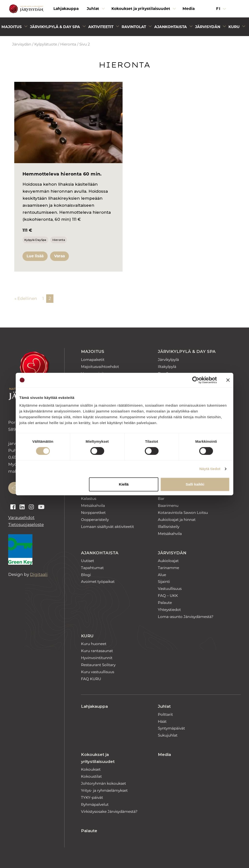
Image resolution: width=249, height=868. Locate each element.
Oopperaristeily (95, 520)
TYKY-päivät (92, 797)
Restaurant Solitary (98, 665)
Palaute (165, 603)
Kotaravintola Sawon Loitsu (183, 513)
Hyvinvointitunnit (97, 658)
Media (189, 9)
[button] (238, 9)
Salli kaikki (195, 484)
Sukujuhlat (168, 735)
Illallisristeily (169, 527)
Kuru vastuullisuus (98, 672)
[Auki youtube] (41, 507)
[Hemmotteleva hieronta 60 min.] (68, 122)
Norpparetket (93, 513)
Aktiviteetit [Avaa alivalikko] (101, 27)
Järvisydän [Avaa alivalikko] (208, 27)
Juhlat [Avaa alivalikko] (93, 9)
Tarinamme (168, 568)
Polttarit (165, 714)
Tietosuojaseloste (26, 525)
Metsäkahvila (93, 506)
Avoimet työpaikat (98, 582)
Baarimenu (168, 506)
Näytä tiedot (210, 469)
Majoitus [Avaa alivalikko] (12, 27)
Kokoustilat (91, 776)
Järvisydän (22, 44)
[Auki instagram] (31, 507)
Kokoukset (91, 769)
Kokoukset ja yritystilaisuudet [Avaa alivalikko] (141, 9)
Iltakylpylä (167, 367)
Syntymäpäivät (171, 728)
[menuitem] (66, 9)
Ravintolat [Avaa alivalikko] (134, 27)
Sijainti (164, 582)
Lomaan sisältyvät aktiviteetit (107, 527)
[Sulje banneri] (228, 380)
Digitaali (39, 574)
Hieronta (68, 44)
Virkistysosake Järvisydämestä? (109, 811)
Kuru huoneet (94, 644)
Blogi (86, 575)
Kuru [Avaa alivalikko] (234, 27)
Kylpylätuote (46, 44)
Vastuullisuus (170, 589)
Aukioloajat (168, 561)
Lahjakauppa (66, 9)
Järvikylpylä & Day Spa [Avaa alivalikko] (55, 27)
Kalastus (89, 499)
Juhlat (164, 706)
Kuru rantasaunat (97, 651)
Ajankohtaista (100, 553)
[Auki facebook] (13, 507)
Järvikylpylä (168, 360)
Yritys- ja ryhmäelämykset (104, 790)
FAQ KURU (91, 679)
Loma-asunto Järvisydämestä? (186, 617)
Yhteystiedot (169, 610)
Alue (162, 575)
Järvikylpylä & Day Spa (187, 351)
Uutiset (88, 561)
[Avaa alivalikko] (103, 10)
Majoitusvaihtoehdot (100, 367)
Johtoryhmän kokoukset (103, 783)
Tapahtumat (92, 568)
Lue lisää (35, 256)
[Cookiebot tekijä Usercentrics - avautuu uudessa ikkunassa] (196, 380)
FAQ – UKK (168, 596)
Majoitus (93, 351)
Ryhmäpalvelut (95, 804)
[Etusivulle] (26, 9)
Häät (162, 721)
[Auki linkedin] (22, 507)
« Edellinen (26, 298)
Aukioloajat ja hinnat (177, 520)
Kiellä (124, 484)
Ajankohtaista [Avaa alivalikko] (171, 27)
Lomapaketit (93, 360)
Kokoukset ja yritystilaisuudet (98, 758)
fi (219, 9)
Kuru (87, 636)
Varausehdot (21, 518)
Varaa (59, 256)
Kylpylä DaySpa (35, 240)
